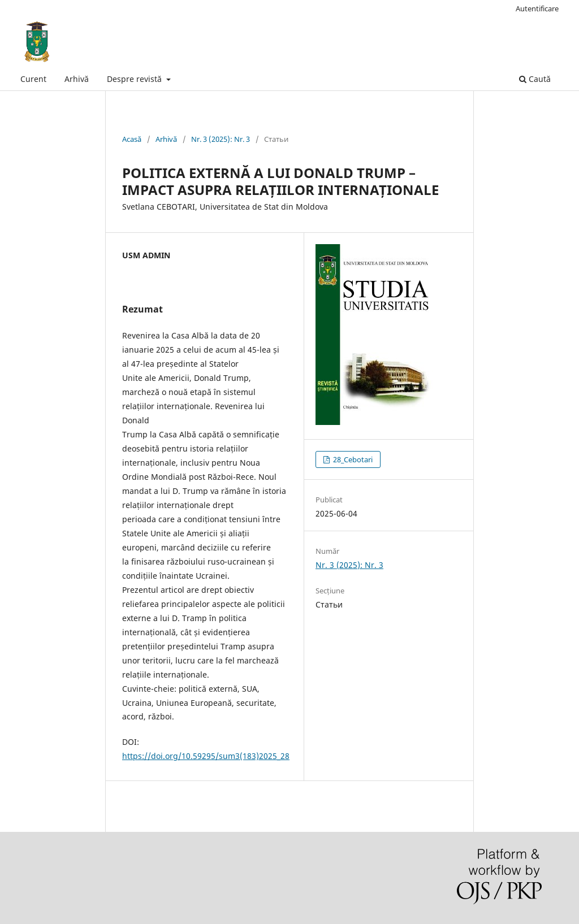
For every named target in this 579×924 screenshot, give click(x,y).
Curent (33, 79)
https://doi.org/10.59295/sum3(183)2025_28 (206, 756)
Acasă (132, 139)
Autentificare (537, 8)
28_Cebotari (352, 459)
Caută (535, 79)
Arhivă (77, 79)
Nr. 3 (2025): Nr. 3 (221, 139)
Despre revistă (135, 79)
